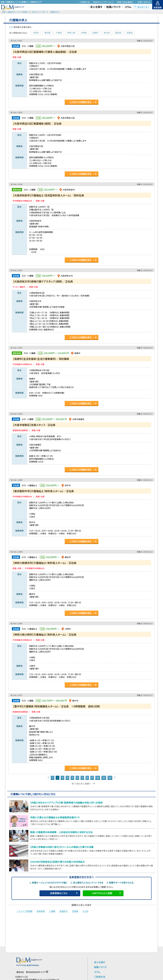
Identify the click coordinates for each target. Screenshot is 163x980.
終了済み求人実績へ (82, 784)
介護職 (52, 911)
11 (104, 778)
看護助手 (64, 911)
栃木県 (107, 33)
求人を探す (100, 962)
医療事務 (41, 911)
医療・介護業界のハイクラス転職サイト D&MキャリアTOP (24, 12)
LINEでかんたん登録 (102, 893)
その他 (85, 911)
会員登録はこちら (59, 893)
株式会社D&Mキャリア (36, 972)
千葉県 (59, 33)
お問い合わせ (144, 2)
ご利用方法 (100, 977)
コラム (97, 972)
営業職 (75, 911)
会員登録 (158, 7)
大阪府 (36, 33)
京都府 (95, 33)
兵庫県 (84, 33)
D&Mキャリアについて (103, 2)
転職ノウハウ (100, 967)
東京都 (47, 33)
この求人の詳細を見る (81, 102)
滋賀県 (130, 33)
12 (110, 778)
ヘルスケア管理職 (24, 911)
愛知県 (118, 33)
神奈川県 (71, 33)
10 (98, 778)
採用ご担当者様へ (125, 2)
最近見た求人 (143, 7)
